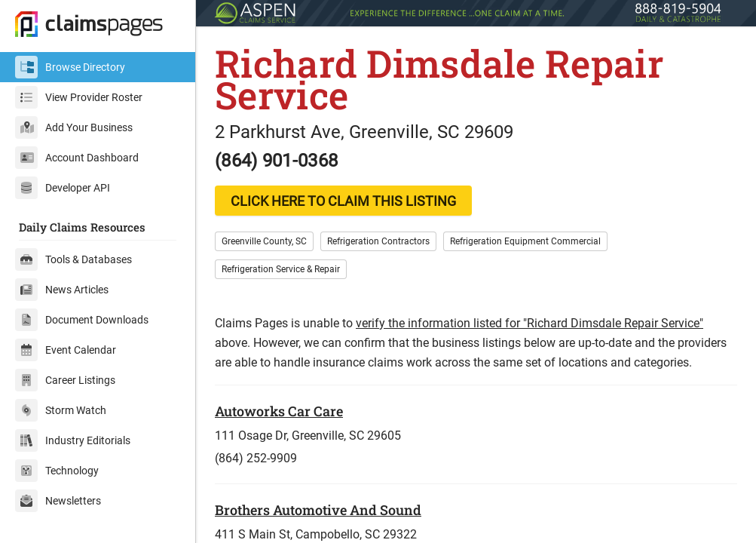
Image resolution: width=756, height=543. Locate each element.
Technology (57, 471)
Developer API (63, 188)
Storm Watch (61, 410)
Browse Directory (70, 67)
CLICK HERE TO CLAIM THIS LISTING (343, 201)
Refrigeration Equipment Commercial (525, 241)
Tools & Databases (73, 259)
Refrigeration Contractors (378, 241)
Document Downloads (82, 320)
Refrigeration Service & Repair (281, 269)
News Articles (62, 290)
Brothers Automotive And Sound (318, 510)
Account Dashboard (77, 158)
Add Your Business (74, 127)
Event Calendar (66, 350)
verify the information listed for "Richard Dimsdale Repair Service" (530, 323)
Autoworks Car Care (279, 411)
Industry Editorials (73, 440)
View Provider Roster (79, 97)
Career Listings (65, 380)
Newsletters (58, 501)
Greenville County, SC (264, 241)
